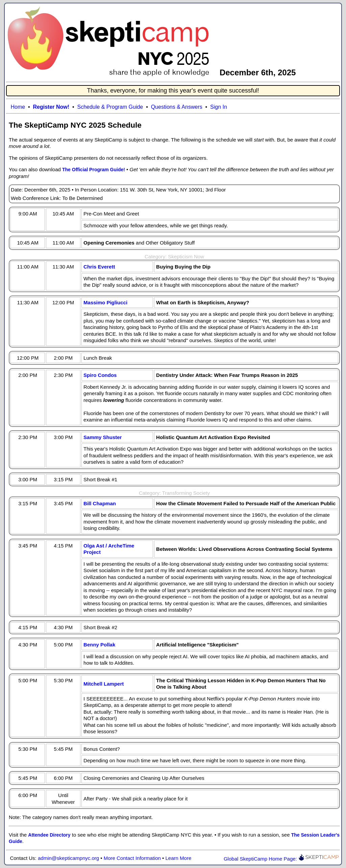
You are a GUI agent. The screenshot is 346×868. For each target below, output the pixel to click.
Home (18, 107)
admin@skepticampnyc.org (68, 858)
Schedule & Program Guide (110, 107)
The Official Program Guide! (94, 170)
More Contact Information (132, 858)
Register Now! (51, 107)
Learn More (179, 858)
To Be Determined (82, 198)
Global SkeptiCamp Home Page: (281, 859)
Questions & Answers (177, 107)
